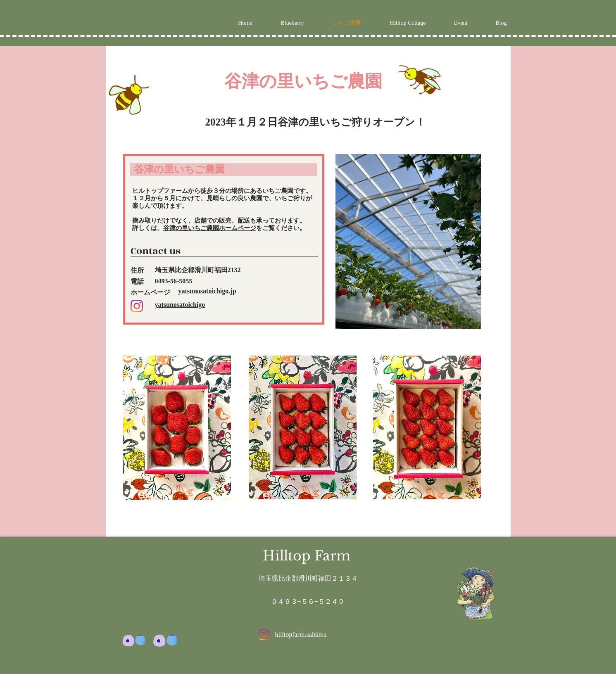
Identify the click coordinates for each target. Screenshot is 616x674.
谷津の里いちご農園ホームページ (210, 228)
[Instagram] (137, 306)
